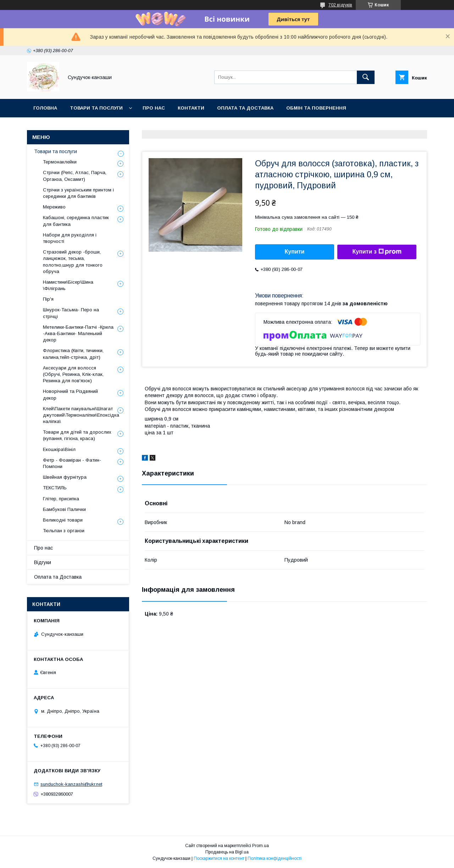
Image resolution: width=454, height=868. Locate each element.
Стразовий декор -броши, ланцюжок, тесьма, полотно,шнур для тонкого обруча (73, 262)
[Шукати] (366, 77)
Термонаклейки (60, 162)
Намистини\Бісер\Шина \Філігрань (68, 285)
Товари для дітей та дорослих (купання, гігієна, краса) (77, 435)
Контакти (191, 108)
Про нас (154, 108)
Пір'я (48, 299)
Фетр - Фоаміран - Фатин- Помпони (72, 463)
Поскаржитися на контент (219, 858)
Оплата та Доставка (245, 108)
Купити (295, 252)
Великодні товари (63, 520)
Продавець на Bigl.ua (227, 852)
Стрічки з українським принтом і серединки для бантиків (78, 193)
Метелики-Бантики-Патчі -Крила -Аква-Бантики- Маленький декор (78, 333)
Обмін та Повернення (316, 108)
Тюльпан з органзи (64, 531)
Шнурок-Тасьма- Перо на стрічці (71, 313)
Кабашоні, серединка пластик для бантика (76, 221)
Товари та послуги (96, 108)
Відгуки (43, 562)
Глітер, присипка (61, 499)
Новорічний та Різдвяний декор (70, 394)
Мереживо (54, 207)
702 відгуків (340, 5)
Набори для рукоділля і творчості (70, 238)
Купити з (377, 252)
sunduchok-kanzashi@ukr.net (71, 784)
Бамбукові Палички (64, 509)
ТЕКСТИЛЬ (55, 488)
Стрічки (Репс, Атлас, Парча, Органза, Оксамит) (75, 176)
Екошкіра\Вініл (59, 449)
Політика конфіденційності (275, 858)
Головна (45, 108)
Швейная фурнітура (65, 477)
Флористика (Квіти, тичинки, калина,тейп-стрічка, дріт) (73, 354)
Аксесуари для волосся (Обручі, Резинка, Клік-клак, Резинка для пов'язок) (73, 374)
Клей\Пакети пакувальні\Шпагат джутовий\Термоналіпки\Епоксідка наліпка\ (81, 415)
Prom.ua (261, 846)
